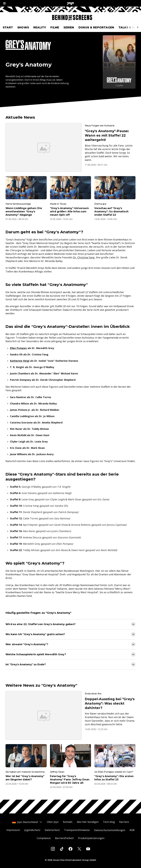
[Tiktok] (62, 849)
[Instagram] (53, 849)
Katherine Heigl (20, 361)
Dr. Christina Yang (84, 257)
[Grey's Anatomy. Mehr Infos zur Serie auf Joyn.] (119, 62)
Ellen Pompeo (18, 348)
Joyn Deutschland (27, 822)
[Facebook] (70, 849)
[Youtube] (88, 849)
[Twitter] (79, 849)
